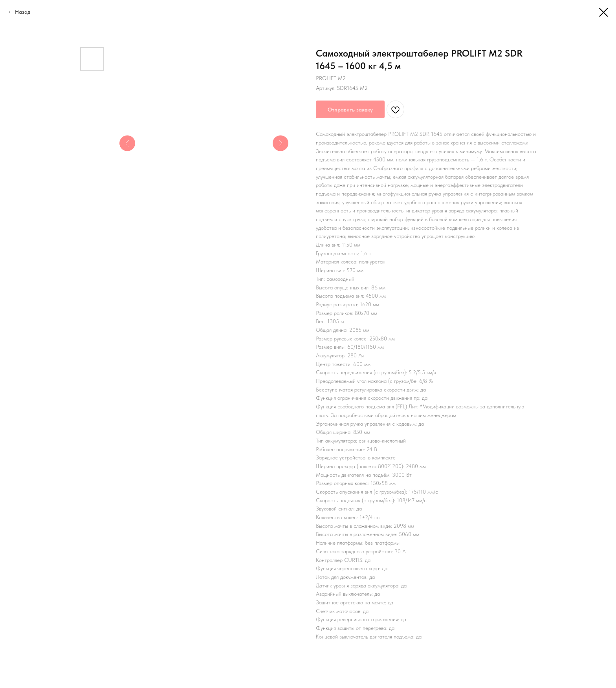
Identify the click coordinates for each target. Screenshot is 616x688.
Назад (23, 12)
